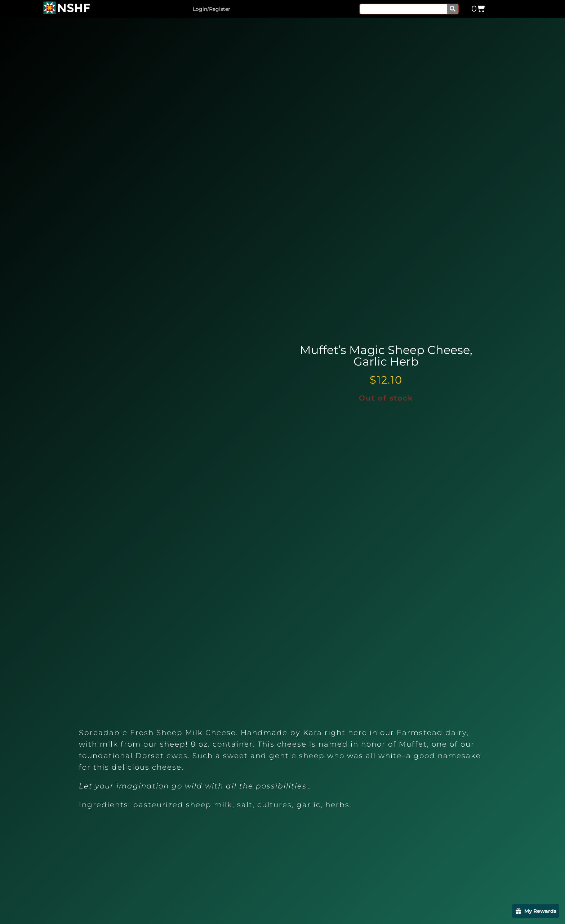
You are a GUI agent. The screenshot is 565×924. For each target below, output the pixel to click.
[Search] (453, 9)
